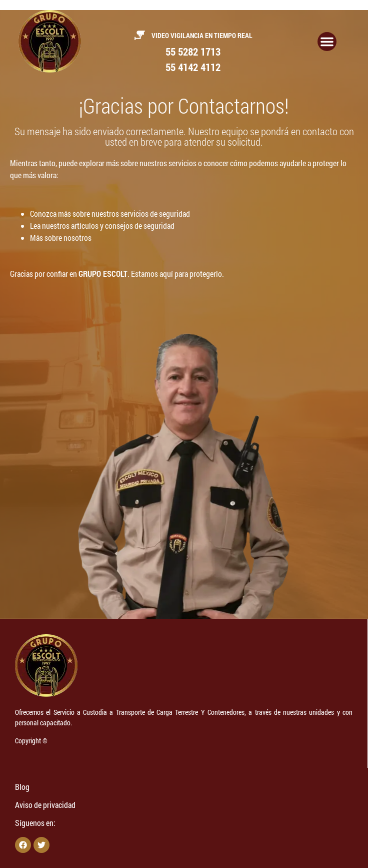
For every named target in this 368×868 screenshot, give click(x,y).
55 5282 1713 (193, 52)
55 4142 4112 (193, 67)
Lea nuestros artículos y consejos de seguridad (102, 226)
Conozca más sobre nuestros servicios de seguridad (110, 213)
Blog (22, 787)
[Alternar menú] (327, 42)
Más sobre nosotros (61, 238)
